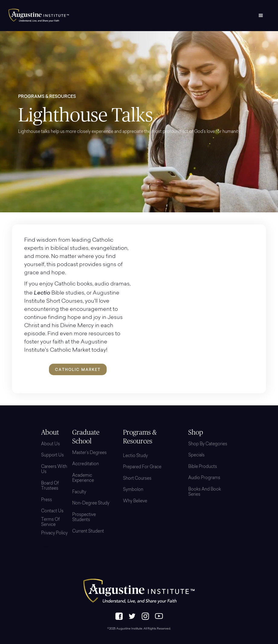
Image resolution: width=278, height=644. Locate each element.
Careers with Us (54, 470)
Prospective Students (84, 518)
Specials (196, 456)
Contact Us (52, 511)
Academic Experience (83, 478)
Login (49, 546)
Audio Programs (204, 478)
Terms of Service (50, 523)
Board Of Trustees (50, 486)
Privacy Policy (54, 533)
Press (47, 500)
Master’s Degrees (89, 453)
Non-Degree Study (91, 504)
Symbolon (133, 490)
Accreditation (86, 464)
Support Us (52, 456)
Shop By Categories (208, 444)
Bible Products (203, 467)
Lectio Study (135, 456)
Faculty (79, 492)
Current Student (88, 532)
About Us (50, 444)
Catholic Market (78, 370)
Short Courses (137, 479)
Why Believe (135, 501)
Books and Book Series (205, 492)
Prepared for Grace (142, 467)
